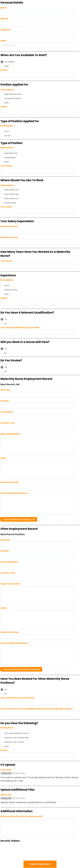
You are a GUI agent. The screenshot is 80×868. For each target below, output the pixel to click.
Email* (4, 41)
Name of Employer (9, 562)
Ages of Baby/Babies (10, 434)
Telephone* (6, 30)
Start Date (5, 390)
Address (4, 19)
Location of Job (8, 423)
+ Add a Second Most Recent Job (19, 519)
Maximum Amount (9, 237)
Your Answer (6, 166)
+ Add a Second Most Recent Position (21, 669)
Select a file (6, 770)
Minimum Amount (9, 226)
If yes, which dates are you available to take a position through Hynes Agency (37, 709)
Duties (3, 458)
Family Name (7, 412)
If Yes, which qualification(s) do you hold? (20, 328)
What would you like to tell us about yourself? (22, 816)
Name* (4, 8)
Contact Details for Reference (14, 493)
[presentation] (40, 852)
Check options (7, 90)
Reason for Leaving (9, 482)
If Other (4, 70)
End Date (5, 401)
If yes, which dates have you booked (17, 698)
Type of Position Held (10, 584)
